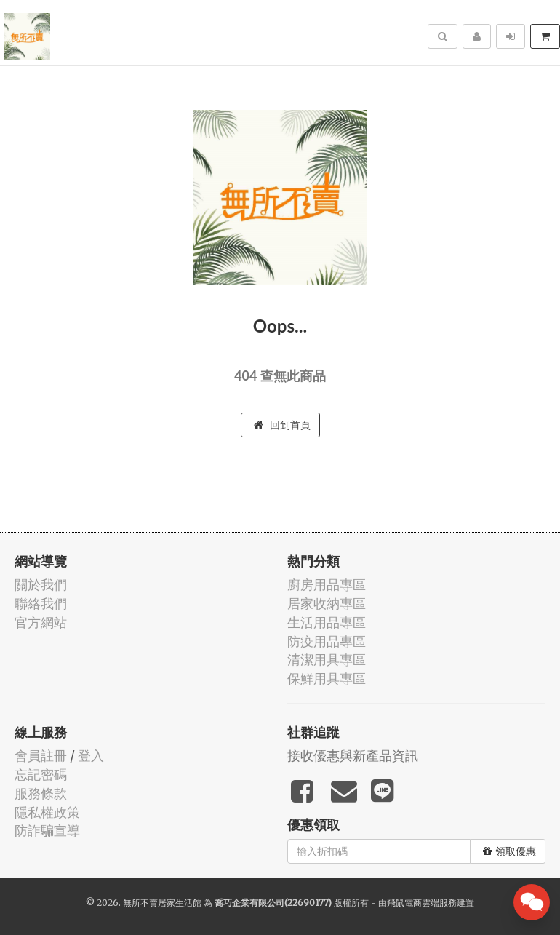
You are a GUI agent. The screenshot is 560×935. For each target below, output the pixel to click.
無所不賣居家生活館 (162, 903)
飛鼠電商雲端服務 (422, 903)
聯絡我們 (41, 604)
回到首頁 (282, 425)
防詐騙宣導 (47, 831)
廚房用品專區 (327, 585)
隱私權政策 (47, 812)
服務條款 (41, 793)
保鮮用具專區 (327, 679)
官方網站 (41, 622)
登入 (91, 756)
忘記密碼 (41, 775)
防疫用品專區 (327, 641)
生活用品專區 (327, 622)
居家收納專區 (327, 604)
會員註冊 (41, 756)
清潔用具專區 (327, 660)
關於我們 (41, 585)
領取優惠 (509, 851)
